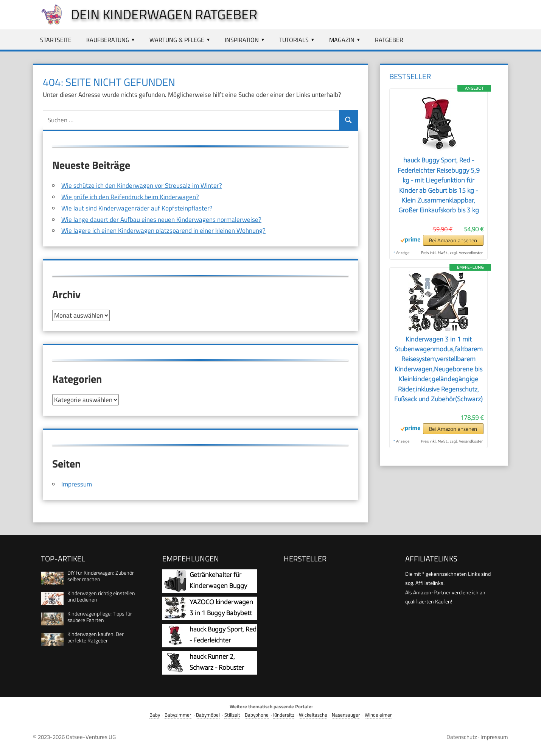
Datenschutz (462, 737)
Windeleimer (378, 715)
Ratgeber (389, 40)
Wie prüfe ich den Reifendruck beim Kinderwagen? (130, 197)
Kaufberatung (108, 40)
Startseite (56, 40)
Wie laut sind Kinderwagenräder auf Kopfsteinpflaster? (137, 208)
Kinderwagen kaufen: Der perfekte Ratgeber (96, 637)
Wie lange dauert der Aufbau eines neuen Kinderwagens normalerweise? (161, 220)
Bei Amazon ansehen (453, 240)
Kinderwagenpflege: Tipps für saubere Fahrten (100, 616)
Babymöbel (208, 715)
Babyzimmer (178, 715)
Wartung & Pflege (177, 40)
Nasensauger (346, 715)
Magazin (342, 40)
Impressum (77, 484)
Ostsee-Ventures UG (91, 737)
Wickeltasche (313, 715)
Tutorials (294, 40)
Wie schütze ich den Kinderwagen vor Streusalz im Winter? (142, 185)
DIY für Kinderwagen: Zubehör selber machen (101, 575)
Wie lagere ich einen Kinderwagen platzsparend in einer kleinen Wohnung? (163, 231)
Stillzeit (232, 715)
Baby (155, 715)
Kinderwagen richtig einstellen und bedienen (101, 596)
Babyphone (257, 715)
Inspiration (242, 40)
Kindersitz (284, 715)
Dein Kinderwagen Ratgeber (164, 14)
